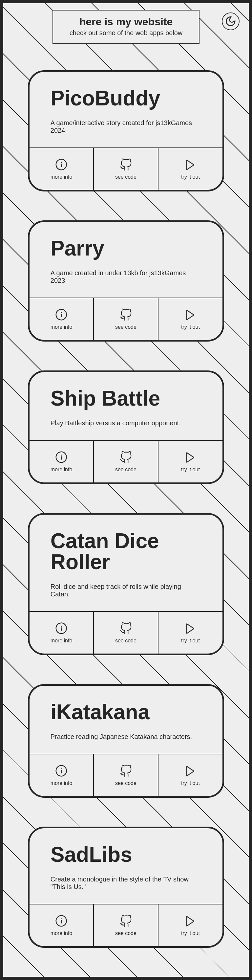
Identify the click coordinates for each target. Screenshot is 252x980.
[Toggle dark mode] (231, 21)
